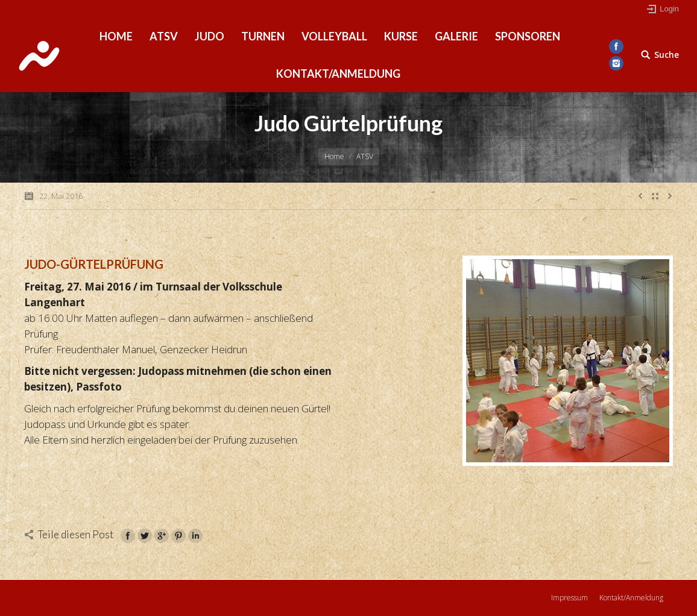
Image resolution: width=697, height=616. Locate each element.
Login (669, 9)
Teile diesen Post (76, 534)
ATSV (365, 156)
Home (334, 156)
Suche (667, 55)
